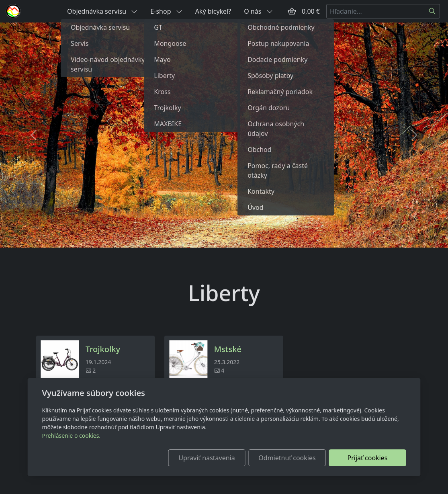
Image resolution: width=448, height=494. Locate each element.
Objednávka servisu (102, 11)
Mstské (228, 349)
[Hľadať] (433, 11)
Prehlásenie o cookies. (72, 436)
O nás (258, 11)
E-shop (166, 11)
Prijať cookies (368, 458)
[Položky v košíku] (292, 11)
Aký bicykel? (213, 11)
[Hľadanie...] (376, 11)
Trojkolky (103, 349)
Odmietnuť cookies (287, 458)
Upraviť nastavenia (207, 458)
